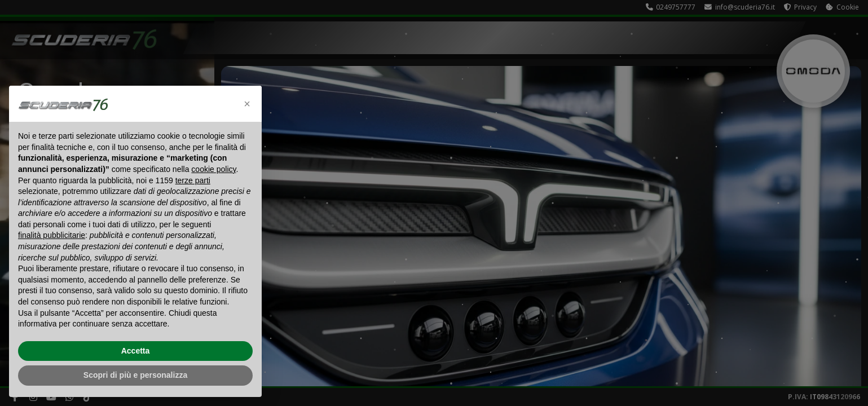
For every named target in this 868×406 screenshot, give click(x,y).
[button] (247, 104)
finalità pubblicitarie (52, 235)
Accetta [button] (136, 351)
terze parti (193, 180)
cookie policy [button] (213, 169)
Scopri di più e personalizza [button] (135, 375)
